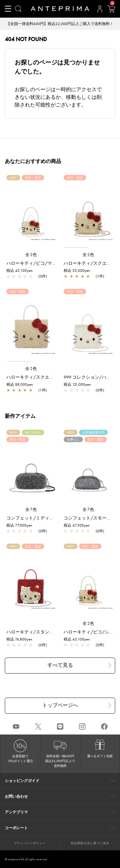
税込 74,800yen (19, 639)
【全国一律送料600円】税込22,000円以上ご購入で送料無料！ (60, 24)
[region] (89, 214)
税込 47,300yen (77, 525)
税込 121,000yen (77, 384)
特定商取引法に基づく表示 (90, 843)
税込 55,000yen (77, 271)
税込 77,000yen (19, 525)
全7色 (31, 509)
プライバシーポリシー (30, 843)
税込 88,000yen (20, 384)
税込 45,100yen (20, 271)
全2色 (31, 255)
